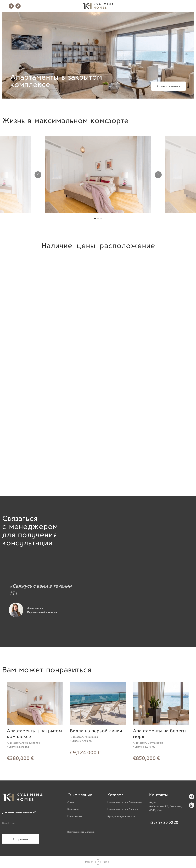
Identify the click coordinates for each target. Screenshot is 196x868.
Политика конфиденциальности (81, 832)
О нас (71, 802)
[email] (20, 823)
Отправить (20, 839)
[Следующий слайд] (158, 175)
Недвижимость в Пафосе (123, 809)
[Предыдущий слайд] (38, 175)
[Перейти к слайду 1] (95, 218)
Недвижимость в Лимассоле (125, 802)
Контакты (73, 809)
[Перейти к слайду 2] (98, 218)
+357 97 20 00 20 (164, 822)
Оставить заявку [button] (169, 86)
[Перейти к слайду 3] (101, 218)
